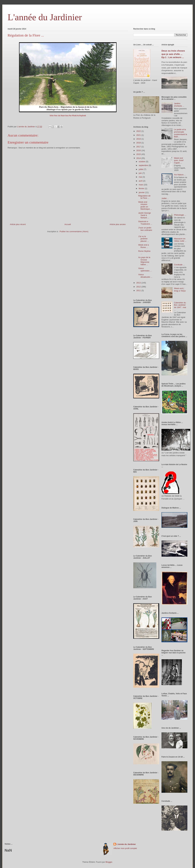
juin (141, 173)
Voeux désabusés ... (145, 276)
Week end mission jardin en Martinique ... (145, 206)
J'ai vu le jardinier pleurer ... (144, 239)
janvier (142, 192)
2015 (139, 154)
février (142, 188)
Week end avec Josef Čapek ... (179, 160)
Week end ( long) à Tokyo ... (180, 291)
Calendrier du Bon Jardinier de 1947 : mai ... (180, 306)
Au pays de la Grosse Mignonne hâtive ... (144, 261)
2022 (139, 131)
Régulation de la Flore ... (144, 197)
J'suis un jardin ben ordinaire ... (145, 230)
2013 (139, 283)
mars (141, 185)
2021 (139, 135)
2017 (139, 147)
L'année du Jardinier (45, 17)
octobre (142, 162)
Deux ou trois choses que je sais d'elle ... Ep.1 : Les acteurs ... (173, 54)
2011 (139, 290)
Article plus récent (18, 224)
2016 (139, 150)
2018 (139, 143)
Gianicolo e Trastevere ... (145, 223)
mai (141, 177)
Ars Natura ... (180, 175)
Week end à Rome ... (143, 246)
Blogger (109, 862)
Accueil (68, 224)
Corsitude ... (179, 265)
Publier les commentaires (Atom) (74, 231)
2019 (139, 139)
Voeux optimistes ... (145, 269)
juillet (141, 169)
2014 (139, 158)
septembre (144, 165)
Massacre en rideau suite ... (180, 240)
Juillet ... (165, 198)
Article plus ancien (118, 224)
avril (141, 181)
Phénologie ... (180, 215)
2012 (139, 287)
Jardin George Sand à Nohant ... (144, 215)
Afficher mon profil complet (125, 848)
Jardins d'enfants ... (179, 105)
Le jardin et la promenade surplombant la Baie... (180, 133)
